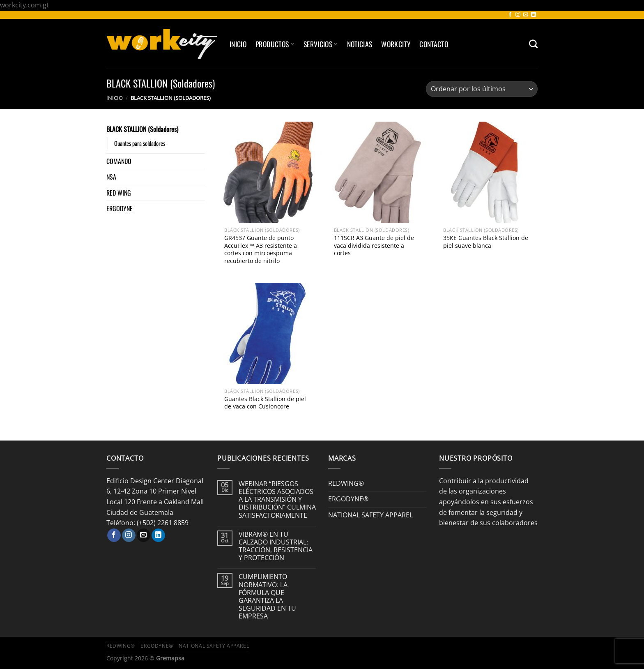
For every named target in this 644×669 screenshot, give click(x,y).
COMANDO (119, 161)
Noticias (360, 44)
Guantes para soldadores (140, 143)
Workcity (396, 44)
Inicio (238, 44)
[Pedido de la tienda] (482, 89)
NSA (111, 177)
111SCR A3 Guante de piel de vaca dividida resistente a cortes (374, 246)
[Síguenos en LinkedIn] (534, 15)
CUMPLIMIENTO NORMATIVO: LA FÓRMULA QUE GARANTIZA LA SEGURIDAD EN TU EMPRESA (267, 596)
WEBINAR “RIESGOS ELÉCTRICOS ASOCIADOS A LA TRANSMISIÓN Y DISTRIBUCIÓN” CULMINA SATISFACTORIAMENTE (277, 500)
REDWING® (346, 483)
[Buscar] (533, 44)
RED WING (119, 193)
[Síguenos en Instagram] (518, 15)
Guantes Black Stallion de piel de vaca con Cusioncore (265, 403)
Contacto (434, 44)
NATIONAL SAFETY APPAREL (370, 515)
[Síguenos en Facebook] (510, 15)
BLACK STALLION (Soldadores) (142, 129)
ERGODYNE (120, 208)
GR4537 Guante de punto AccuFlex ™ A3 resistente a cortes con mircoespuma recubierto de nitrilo (261, 249)
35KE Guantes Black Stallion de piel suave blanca (486, 242)
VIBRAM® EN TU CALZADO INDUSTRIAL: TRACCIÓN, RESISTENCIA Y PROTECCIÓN (276, 546)
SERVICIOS (321, 44)
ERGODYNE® (348, 499)
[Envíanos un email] (526, 15)
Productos (275, 44)
